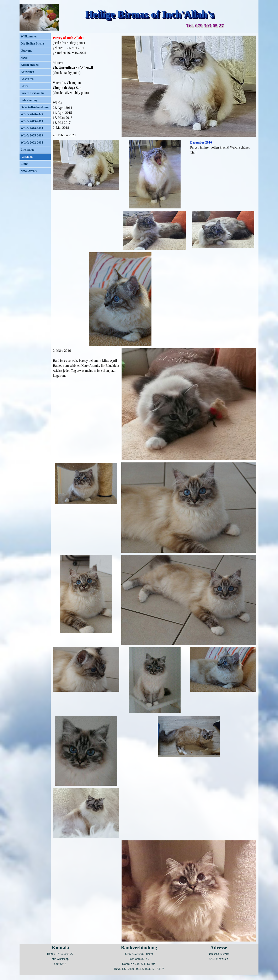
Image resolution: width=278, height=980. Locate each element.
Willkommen (29, 36)
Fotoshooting (29, 100)
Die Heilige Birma (32, 43)
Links (24, 164)
